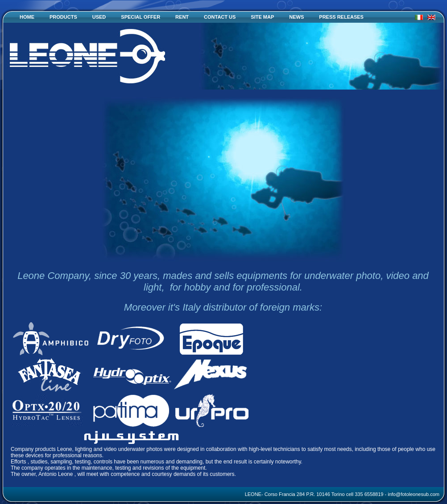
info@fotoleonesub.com (414, 494)
